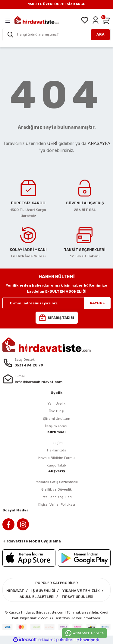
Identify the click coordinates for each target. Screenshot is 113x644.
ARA (100, 34)
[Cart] (106, 20)
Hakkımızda (57, 450)
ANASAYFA (99, 143)
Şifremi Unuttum (57, 419)
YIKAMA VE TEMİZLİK (81, 591)
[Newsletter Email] (56, 303)
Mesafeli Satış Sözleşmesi (57, 482)
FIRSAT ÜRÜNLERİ (78, 597)
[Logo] (37, 20)
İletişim (57, 443)
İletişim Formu (57, 426)
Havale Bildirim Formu (56, 458)
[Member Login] (96, 20)
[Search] (56, 35)
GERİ (52, 143)
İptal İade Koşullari (57, 497)
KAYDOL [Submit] (97, 303)
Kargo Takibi (57, 465)
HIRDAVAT (15, 591)
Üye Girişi (56, 411)
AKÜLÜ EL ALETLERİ (37, 597)
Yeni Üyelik (56, 404)
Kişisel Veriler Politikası (57, 505)
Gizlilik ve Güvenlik (56, 490)
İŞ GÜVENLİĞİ (43, 591)
